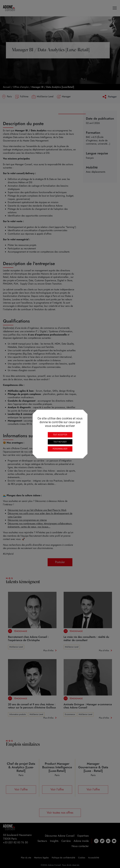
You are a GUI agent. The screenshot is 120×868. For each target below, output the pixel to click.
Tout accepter (60, 435)
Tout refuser (60, 442)
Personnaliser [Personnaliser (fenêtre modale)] (60, 449)
